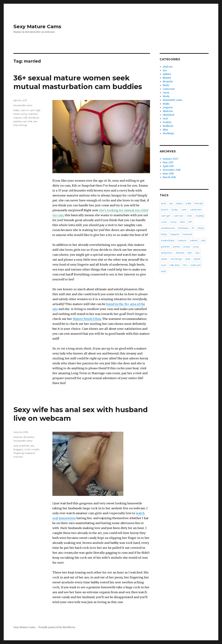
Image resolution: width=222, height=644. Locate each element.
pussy (187, 247)
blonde (199, 203)
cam (184, 209)
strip (188, 259)
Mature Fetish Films (87, 319)
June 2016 (168, 174)
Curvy (166, 93)
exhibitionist (168, 228)
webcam (196, 265)
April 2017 (168, 166)
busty (175, 209)
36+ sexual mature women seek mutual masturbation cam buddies (78, 82)
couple (35, 449)
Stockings (168, 133)
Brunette (29, 437)
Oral (165, 119)
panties (18, 121)
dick (182, 222)
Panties (167, 122)
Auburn (167, 74)
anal (16, 446)
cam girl (166, 216)
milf (25, 118)
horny (24, 114)
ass (32, 446)
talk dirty (175, 265)
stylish (197, 259)
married (33, 114)
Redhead (168, 126)
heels (201, 228)
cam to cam (28, 110)
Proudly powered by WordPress (57, 627)
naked (194, 240)
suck (164, 265)
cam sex (178, 216)
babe (16, 110)
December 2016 (172, 170)
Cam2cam (169, 89)
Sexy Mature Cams (37, 26)
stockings (176, 259)
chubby (200, 216)
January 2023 (170, 159)
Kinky (166, 104)
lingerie (175, 234)
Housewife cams (23, 105)
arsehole (24, 446)
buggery (18, 449)
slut (197, 253)
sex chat (28, 121)
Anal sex (18, 437)
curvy (173, 222)
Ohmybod (168, 115)
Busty (166, 85)
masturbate (168, 240)
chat (189, 216)
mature (18, 118)
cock (27, 449)
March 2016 (169, 177)
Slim (165, 130)
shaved (180, 253)
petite (176, 247)
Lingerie (168, 107)
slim (190, 253)
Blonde (167, 78)
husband (30, 453)
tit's (185, 265)
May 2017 (168, 162)
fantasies (183, 228)
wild (163, 271)
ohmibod (33, 118)
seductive (167, 253)
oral (203, 240)
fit (193, 228)
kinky (164, 234)
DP (190, 222)
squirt (164, 259)
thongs (23, 125)
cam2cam (196, 209)
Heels (166, 96)
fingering (19, 453)
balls (189, 203)
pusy (196, 247)
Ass (165, 70)
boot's (165, 209)
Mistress (168, 111)
